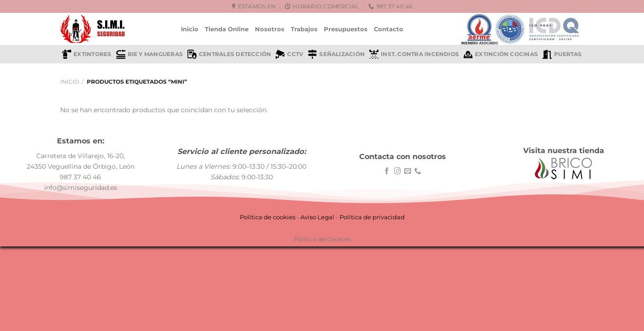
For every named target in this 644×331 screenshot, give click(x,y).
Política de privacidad (372, 217)
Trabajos (304, 29)
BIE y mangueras (150, 54)
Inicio (190, 29)
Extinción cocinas (501, 54)
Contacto (389, 29)
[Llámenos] (418, 171)
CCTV (289, 54)
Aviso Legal (317, 217)
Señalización (336, 54)
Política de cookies (268, 217)
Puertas (562, 54)
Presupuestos (346, 29)
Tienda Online (227, 29)
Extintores (87, 54)
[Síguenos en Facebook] (387, 171)
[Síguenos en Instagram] (398, 171)
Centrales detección (229, 54)
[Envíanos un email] (408, 171)
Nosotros (270, 29)
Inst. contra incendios (414, 54)
